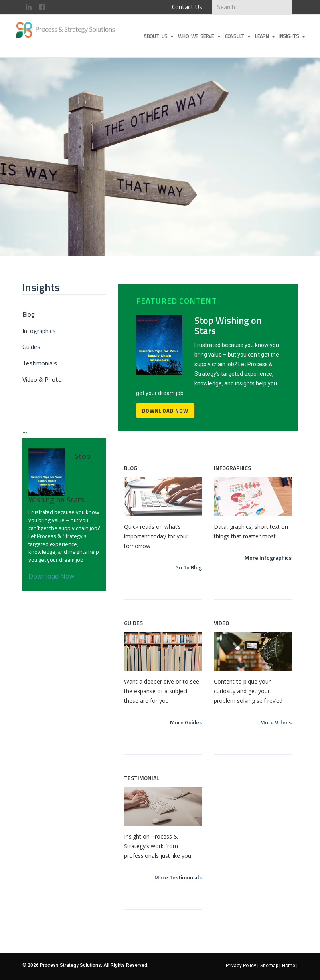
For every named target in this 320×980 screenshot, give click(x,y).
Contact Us (187, 7)
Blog (29, 314)
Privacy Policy (242, 966)
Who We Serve (199, 36)
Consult (238, 36)
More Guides (186, 722)
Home (290, 966)
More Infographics (268, 558)
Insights (292, 36)
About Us (159, 36)
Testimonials (40, 363)
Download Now (165, 411)
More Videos (276, 722)
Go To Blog (189, 567)
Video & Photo (42, 379)
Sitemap (270, 966)
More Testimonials (178, 877)
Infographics (39, 331)
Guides (31, 347)
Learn (265, 36)
